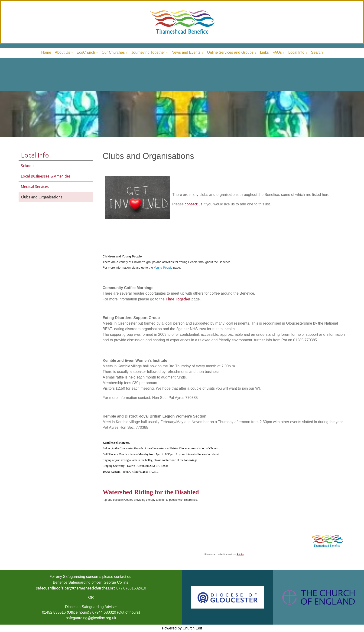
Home (46, 52)
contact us (193, 204)
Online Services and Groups (230, 52)
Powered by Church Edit (182, 628)
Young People (163, 268)
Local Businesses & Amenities (46, 176)
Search (317, 52)
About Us (62, 52)
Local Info (296, 52)
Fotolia (240, 555)
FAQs (277, 52)
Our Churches (113, 52)
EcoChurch (86, 52)
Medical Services (35, 187)
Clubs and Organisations (42, 197)
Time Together (178, 299)
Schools (28, 166)
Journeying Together (148, 52)
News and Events (186, 52)
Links (264, 52)
